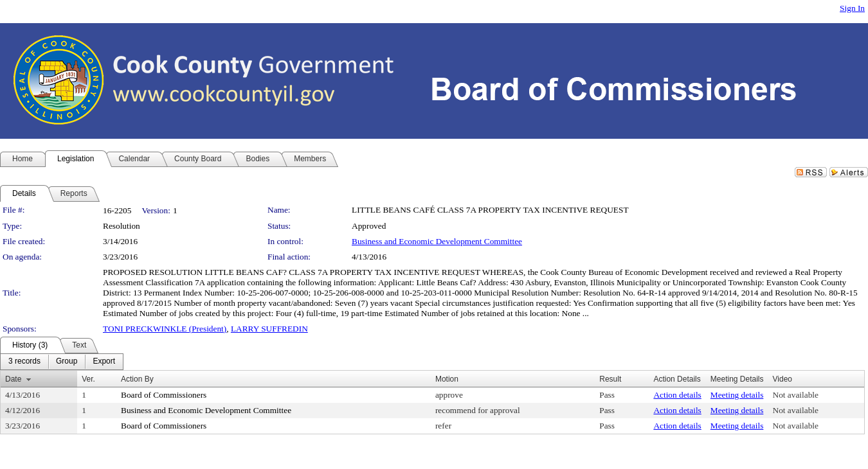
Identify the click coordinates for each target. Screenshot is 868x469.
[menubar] (62, 362)
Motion (447, 379)
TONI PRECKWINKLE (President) (165, 329)
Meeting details (737, 395)
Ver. (88, 379)
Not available (796, 395)
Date (13, 379)
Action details (677, 395)
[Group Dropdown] (67, 362)
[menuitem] (24, 362)
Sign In (852, 8)
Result (610, 379)
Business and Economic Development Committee (437, 241)
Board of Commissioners (164, 395)
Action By (137, 379)
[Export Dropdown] (104, 362)
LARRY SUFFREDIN (269, 329)
